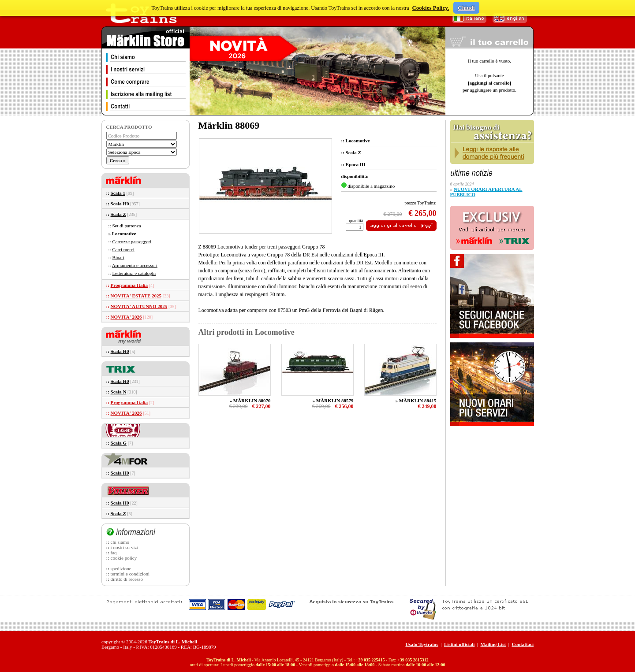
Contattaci (523, 644)
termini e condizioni (130, 574)
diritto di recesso (127, 579)
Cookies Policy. (430, 8)
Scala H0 (120, 204)
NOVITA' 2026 (126, 317)
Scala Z (118, 214)
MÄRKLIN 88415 (418, 401)
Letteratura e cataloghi (134, 273)
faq (114, 553)
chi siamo (120, 542)
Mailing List (493, 644)
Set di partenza (126, 226)
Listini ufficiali (459, 644)
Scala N (119, 392)
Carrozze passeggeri (132, 241)
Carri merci (123, 249)
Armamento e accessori (135, 265)
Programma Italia (129, 285)
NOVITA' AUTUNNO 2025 (139, 306)
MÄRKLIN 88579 (335, 401)
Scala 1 (118, 193)
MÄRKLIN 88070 (252, 401)
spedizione (121, 568)
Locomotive (124, 234)
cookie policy (124, 558)
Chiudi (466, 8)
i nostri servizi (125, 547)
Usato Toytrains (422, 644)
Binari (118, 257)
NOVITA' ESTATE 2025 (136, 296)
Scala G (119, 443)
